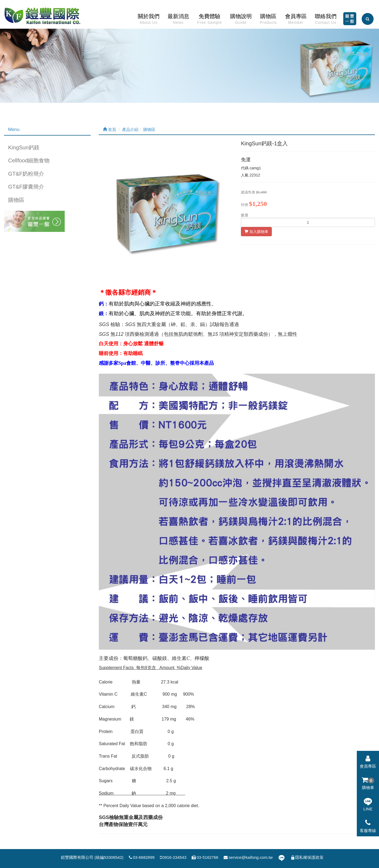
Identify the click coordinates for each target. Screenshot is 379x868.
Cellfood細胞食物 (29, 160)
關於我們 (149, 20)
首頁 (110, 129)
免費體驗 (210, 20)
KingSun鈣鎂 (24, 147)
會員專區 (296, 20)
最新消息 (178, 20)
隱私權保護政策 (307, 857)
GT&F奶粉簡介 (26, 174)
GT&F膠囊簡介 (26, 187)
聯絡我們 (326, 20)
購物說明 (241, 20)
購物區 (268, 20)
